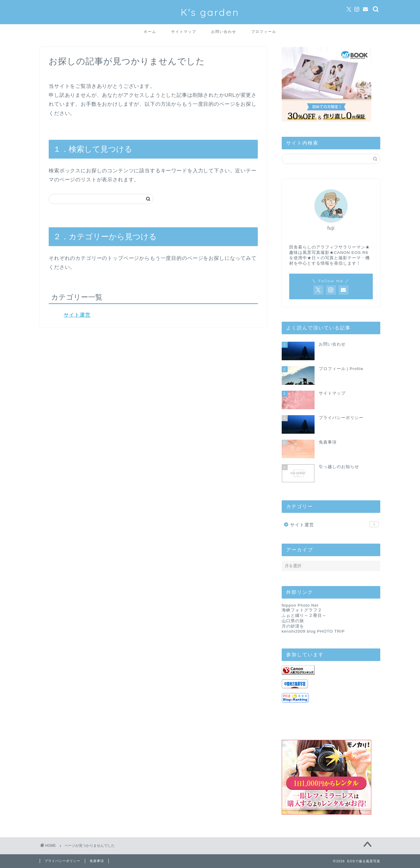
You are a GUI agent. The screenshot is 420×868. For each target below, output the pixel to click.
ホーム (150, 32)
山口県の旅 (293, 621)
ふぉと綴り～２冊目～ (304, 615)
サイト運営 (77, 315)
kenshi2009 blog (299, 631)
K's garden (210, 12)
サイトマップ (184, 32)
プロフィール (264, 32)
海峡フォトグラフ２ (302, 610)
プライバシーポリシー (62, 861)
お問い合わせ (224, 32)
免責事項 (97, 861)
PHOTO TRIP (331, 631)
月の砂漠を (293, 626)
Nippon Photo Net (300, 605)
